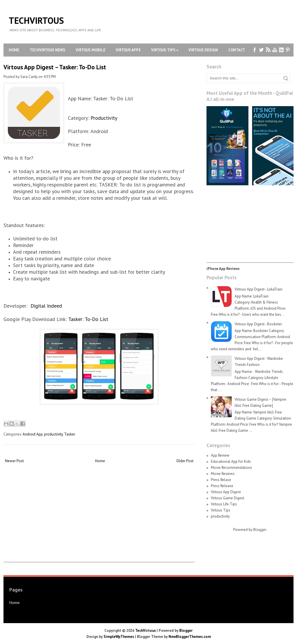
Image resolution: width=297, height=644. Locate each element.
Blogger (260, 530)
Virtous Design (203, 50)
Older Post (185, 461)
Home (14, 50)
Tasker (70, 434)
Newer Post (14, 461)
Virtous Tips (165, 50)
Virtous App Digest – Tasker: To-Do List (55, 67)
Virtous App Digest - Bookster (258, 324)
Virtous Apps (128, 50)
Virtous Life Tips (224, 504)
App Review (220, 455)
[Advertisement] (99, 521)
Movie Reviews (223, 474)
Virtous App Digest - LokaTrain (259, 289)
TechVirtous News (47, 50)
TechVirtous (36, 20)
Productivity (104, 118)
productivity (53, 434)
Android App (33, 434)
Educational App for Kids (231, 461)
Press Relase (221, 480)
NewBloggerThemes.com (190, 637)
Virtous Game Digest (228, 498)
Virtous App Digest (226, 492)
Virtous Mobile (90, 50)
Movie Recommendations (231, 468)
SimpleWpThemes (119, 637)
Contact (237, 50)
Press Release (222, 486)
